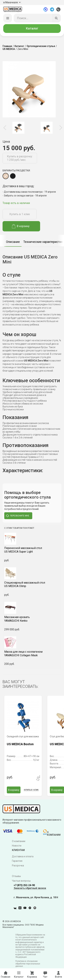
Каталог (32, 29)
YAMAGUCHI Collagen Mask (32, 654)
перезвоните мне (18, 516)
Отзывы (16, 877)
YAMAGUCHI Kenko (32, 620)
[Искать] (56, 19)
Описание (13, 242)
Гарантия (17, 862)
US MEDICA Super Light (32, 551)
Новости (17, 846)
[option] (18, 128)
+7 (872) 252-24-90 (24, 886)
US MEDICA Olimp (32, 585)
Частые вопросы (21, 881)
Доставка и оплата (23, 857)
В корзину (21, 227)
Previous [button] (5, 128)
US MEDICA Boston (20, 745)
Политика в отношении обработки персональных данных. (28, 964)
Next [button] (60, 128)
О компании (19, 842)
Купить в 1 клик (20, 215)
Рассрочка (18, 866)
